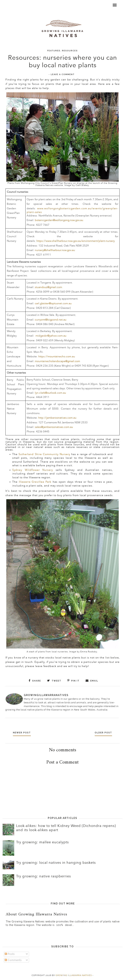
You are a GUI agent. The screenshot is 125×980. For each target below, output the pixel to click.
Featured (54, 51)
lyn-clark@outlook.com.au (50, 393)
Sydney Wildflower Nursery (33, 470)
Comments (13, 960)
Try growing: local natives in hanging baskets (56, 863)
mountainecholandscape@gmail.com (57, 361)
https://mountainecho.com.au (57, 357)
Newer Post (23, 733)
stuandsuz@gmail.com (48, 287)
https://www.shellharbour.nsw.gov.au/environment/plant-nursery (76, 241)
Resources (70, 51)
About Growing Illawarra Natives (37, 914)
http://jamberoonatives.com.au (57, 418)
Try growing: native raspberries (44, 876)
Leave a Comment (63, 74)
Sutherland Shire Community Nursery (44, 454)
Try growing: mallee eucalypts (42, 842)
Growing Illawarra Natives (74, 975)
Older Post (103, 733)
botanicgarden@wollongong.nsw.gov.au (59, 220)
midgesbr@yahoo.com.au (51, 336)
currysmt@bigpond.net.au (51, 320)
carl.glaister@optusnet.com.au (53, 303)
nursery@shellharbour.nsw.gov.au (55, 250)
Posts (10, 954)
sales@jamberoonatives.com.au (54, 427)
